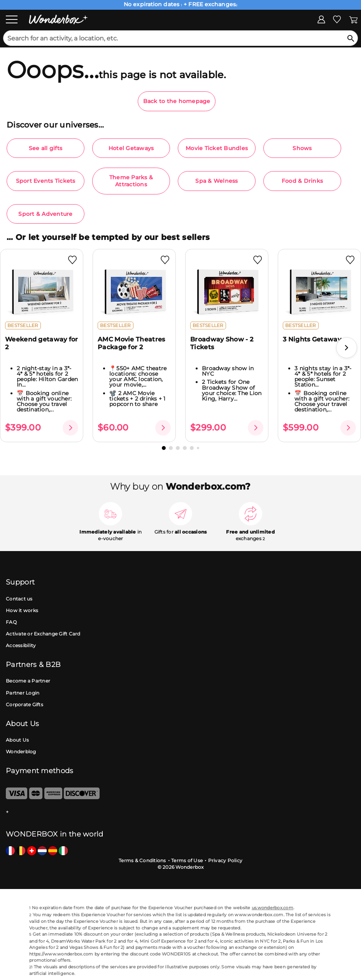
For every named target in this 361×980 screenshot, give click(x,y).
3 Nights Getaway (312, 339)
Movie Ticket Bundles (217, 148)
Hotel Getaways (131, 148)
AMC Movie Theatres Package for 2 (131, 343)
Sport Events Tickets (46, 181)
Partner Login (23, 693)
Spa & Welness (216, 181)
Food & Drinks (302, 181)
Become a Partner (28, 681)
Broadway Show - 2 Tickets (222, 343)
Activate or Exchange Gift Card (43, 634)
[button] (347, 348)
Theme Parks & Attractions (131, 181)
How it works (22, 610)
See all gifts (46, 148)
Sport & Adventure (45, 214)
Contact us (19, 599)
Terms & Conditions (142, 860)
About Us (17, 740)
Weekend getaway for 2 (42, 343)
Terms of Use (187, 860)
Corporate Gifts (25, 704)
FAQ (11, 622)
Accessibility (21, 645)
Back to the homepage (177, 101)
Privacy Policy (225, 860)
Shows (302, 148)
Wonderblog (21, 752)
